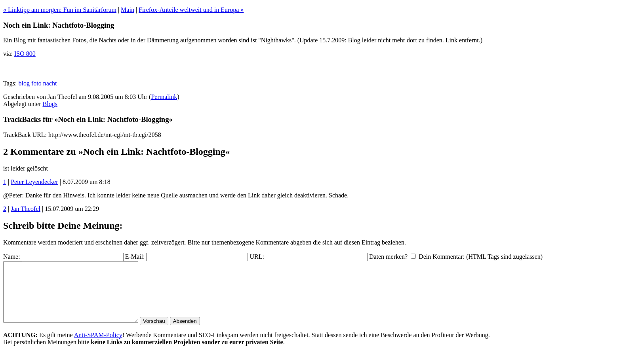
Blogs (50, 104)
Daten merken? (388, 257)
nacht (50, 83)
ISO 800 (25, 54)
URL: (257, 257)
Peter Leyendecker (34, 182)
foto (36, 83)
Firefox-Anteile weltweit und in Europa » (191, 10)
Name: (12, 257)
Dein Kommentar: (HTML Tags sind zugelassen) (481, 257)
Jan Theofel (26, 209)
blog (24, 83)
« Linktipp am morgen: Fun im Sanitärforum (60, 10)
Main (128, 10)
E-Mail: (135, 257)
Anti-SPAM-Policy (98, 347)
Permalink (164, 97)
